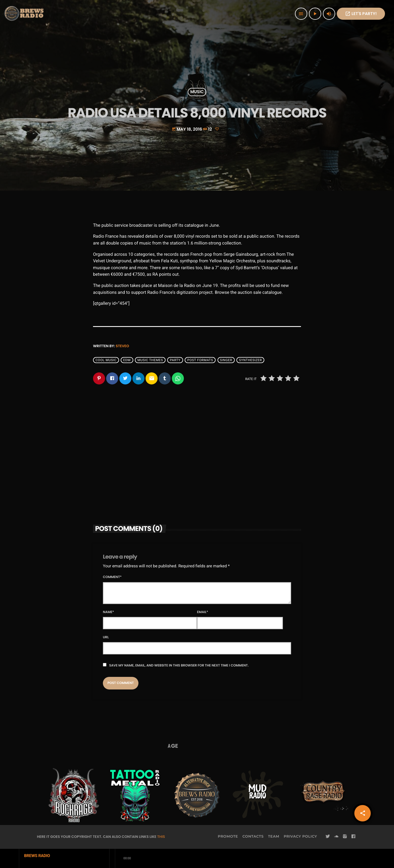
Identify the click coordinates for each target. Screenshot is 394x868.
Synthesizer (251, 360)
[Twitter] (328, 837)
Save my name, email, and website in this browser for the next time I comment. (179, 666)
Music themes (150, 360)
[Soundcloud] (336, 837)
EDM (127, 360)
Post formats (200, 360)
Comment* (112, 577)
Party (175, 360)
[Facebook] (354, 837)
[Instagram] (345, 837)
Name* (108, 612)
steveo (122, 346)
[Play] (315, 14)
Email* (203, 612)
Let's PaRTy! (361, 14)
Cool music (106, 360)
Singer (226, 360)
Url (106, 637)
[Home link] (25, 14)
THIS (161, 837)
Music (197, 92)
